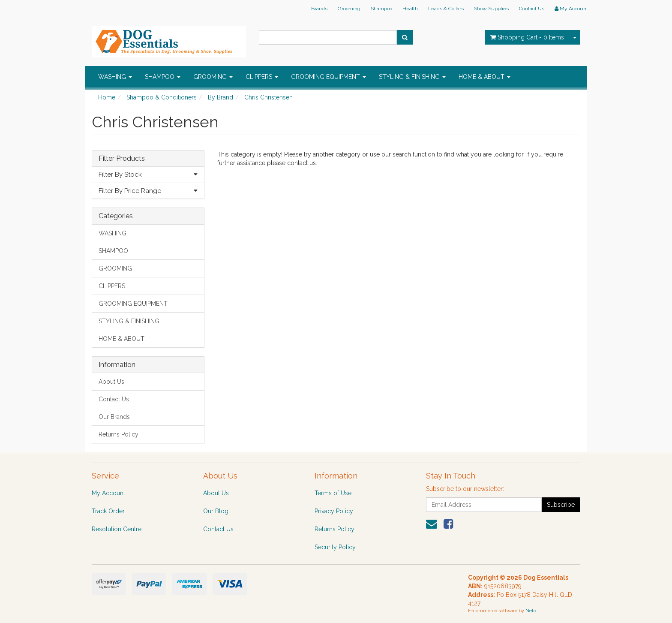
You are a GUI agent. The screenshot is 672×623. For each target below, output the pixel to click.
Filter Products (122, 159)
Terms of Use (333, 493)
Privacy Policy (334, 511)
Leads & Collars (446, 9)
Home (107, 97)
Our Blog (216, 511)
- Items (527, 37)
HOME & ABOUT (484, 77)
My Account (108, 493)
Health (410, 9)
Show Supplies (491, 9)
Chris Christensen (268, 97)
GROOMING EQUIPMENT (328, 77)
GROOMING (213, 77)
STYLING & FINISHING (412, 77)
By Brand (220, 97)
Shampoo (381, 9)
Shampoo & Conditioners (162, 97)
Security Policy (335, 547)
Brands (319, 9)
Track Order (108, 511)
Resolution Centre (117, 529)
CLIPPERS (262, 77)
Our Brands (114, 417)
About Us (111, 382)
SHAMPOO (163, 77)
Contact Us (532, 9)
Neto (531, 611)
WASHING (115, 77)
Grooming (349, 9)
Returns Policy (118, 434)
